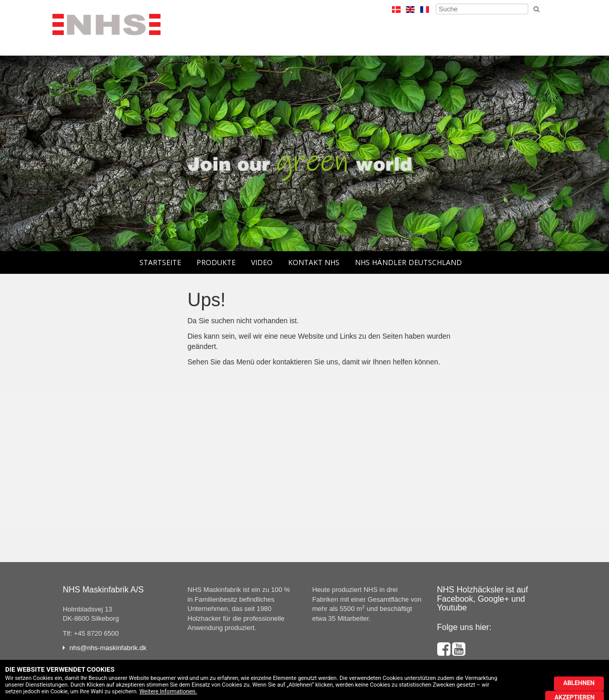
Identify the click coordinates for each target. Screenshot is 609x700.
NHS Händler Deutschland (408, 262)
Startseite (160, 262)
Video (262, 262)
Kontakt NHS (314, 262)
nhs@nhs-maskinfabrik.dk (108, 648)
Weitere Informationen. (168, 692)
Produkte (216, 262)
